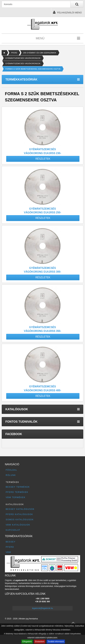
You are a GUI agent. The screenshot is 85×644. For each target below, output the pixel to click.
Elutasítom (40, 642)
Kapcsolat (13, 530)
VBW (8, 552)
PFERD (14, 53)
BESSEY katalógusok (20, 509)
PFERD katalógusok (19, 514)
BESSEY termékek (18, 487)
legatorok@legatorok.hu (42, 608)
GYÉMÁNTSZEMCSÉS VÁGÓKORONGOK (23, 58)
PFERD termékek (17, 492)
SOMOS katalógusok (20, 520)
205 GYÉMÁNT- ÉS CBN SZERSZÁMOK (40, 53)
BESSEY (11, 542)
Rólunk (11, 475)
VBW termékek (16, 497)
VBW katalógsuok (18, 525)
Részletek (43, 159)
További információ (56, 642)
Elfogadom (27, 642)
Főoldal (11, 470)
